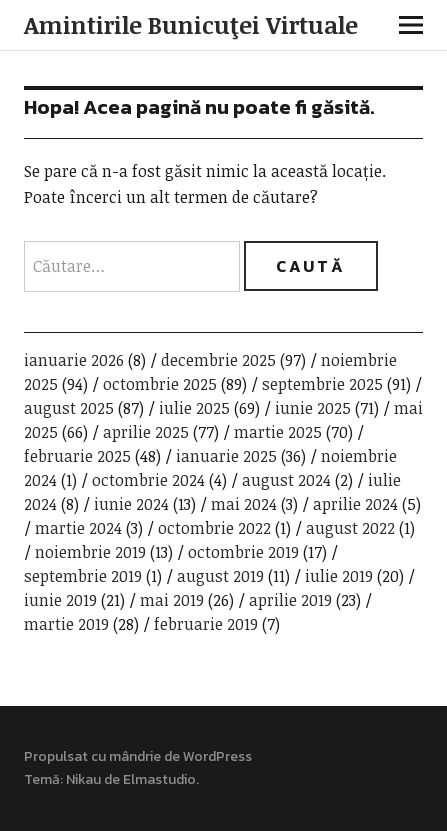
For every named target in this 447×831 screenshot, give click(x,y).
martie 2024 (78, 528)
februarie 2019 (206, 624)
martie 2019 (66, 624)
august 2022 (350, 528)
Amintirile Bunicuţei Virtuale (191, 24)
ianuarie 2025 (226, 456)
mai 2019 (172, 600)
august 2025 (69, 408)
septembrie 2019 (83, 576)
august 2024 (286, 480)
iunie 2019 (60, 600)
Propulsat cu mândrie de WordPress (138, 756)
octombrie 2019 (243, 552)
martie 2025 (278, 432)
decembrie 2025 (218, 360)
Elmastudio (159, 779)
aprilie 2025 (146, 432)
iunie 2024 (131, 504)
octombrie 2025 (160, 384)
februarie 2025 (77, 456)
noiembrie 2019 (90, 552)
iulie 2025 (194, 408)
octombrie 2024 (148, 480)
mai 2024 (244, 504)
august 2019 (220, 576)
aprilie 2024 (355, 504)
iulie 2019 (339, 576)
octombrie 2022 (214, 528)
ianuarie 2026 (74, 360)
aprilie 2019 (290, 600)
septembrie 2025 (322, 384)
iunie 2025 (313, 408)
